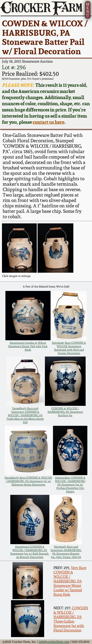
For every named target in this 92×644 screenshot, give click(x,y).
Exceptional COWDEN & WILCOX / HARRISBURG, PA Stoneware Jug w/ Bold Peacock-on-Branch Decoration (30, 552)
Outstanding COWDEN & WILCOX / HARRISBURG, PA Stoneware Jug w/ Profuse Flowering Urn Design (70, 484)
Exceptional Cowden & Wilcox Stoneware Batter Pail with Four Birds (28, 346)
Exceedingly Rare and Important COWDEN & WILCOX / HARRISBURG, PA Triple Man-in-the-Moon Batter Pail (25, 415)
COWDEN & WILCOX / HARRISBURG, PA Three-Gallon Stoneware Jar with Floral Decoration (71, 619)
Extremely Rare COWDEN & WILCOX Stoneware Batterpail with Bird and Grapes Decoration (69, 348)
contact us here (48, 122)
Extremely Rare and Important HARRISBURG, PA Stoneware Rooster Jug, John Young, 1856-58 (66, 552)
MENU (87, 10)
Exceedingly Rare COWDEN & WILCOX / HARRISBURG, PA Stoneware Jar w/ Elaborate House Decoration (28, 481)
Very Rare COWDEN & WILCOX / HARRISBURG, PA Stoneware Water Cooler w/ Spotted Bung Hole (70, 581)
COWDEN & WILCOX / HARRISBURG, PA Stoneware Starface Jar (65, 412)
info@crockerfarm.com (54, 642)
